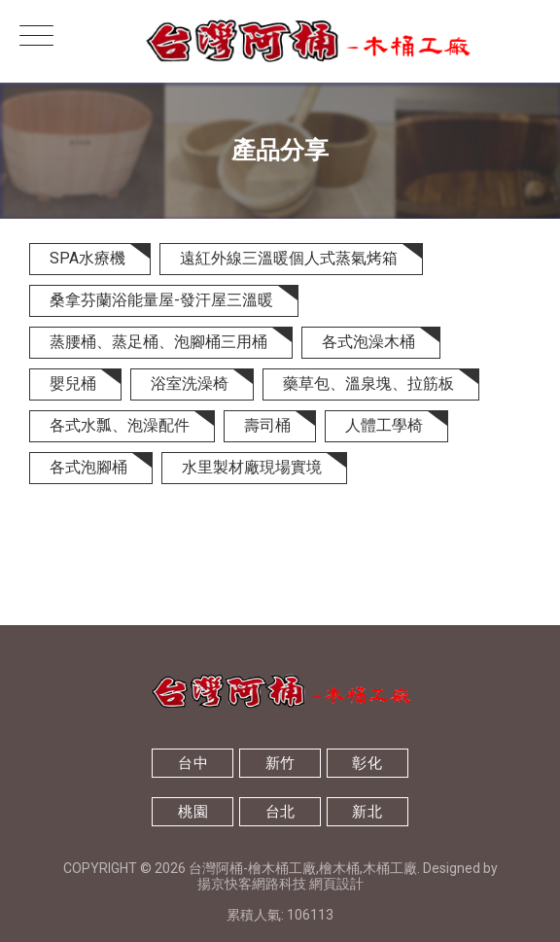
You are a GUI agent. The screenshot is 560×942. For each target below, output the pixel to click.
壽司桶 (267, 425)
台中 (193, 763)
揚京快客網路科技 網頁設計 (280, 884)
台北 (280, 812)
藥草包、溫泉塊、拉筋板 (368, 384)
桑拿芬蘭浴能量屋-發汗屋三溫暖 (161, 300)
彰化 (367, 763)
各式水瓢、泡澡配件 (120, 425)
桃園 (193, 812)
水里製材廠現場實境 (252, 467)
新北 (367, 812)
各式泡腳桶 (88, 467)
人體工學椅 (384, 425)
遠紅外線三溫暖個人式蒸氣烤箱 (289, 258)
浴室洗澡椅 (190, 384)
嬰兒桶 (73, 384)
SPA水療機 (87, 258)
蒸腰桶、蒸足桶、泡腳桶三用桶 (158, 342)
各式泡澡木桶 (368, 342)
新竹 (280, 763)
